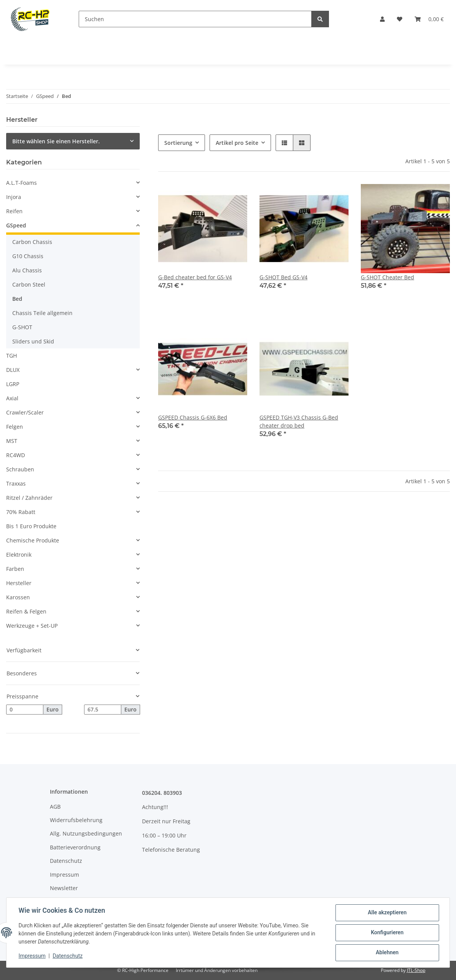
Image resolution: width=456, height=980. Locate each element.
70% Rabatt (21, 512)
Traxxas (16, 483)
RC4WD (16, 455)
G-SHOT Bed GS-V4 (283, 277)
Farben (15, 569)
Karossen (18, 597)
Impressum (64, 875)
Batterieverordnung (75, 847)
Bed (17, 299)
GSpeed (16, 225)
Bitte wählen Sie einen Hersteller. (56, 141)
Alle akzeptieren (387, 913)
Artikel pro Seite (237, 143)
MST (12, 441)
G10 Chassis (28, 256)
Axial (12, 398)
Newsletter (64, 888)
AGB (55, 807)
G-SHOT (22, 327)
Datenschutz (66, 861)
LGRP (13, 384)
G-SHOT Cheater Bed (387, 277)
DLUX (13, 370)
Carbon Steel (29, 284)
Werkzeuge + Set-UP (32, 626)
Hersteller (19, 583)
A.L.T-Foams (21, 183)
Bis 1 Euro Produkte (31, 526)
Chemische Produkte (33, 540)
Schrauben (20, 469)
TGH (12, 356)
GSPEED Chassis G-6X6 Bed (193, 417)
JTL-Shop (416, 970)
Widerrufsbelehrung (76, 820)
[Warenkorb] (429, 19)
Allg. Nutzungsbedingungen (86, 833)
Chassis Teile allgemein (42, 313)
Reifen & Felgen (26, 611)
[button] (382, 19)
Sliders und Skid (33, 341)
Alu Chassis (27, 270)
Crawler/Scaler (25, 412)
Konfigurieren (387, 933)
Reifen (14, 211)
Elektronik (19, 555)
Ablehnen (387, 953)
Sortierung (178, 143)
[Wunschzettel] (400, 19)
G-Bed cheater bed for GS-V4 (195, 277)
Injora (14, 197)
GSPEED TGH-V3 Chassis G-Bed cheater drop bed (299, 421)
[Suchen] (195, 19)
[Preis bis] (103, 710)
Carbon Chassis (32, 242)
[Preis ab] (25, 710)
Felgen (15, 427)
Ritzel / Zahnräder (29, 498)
